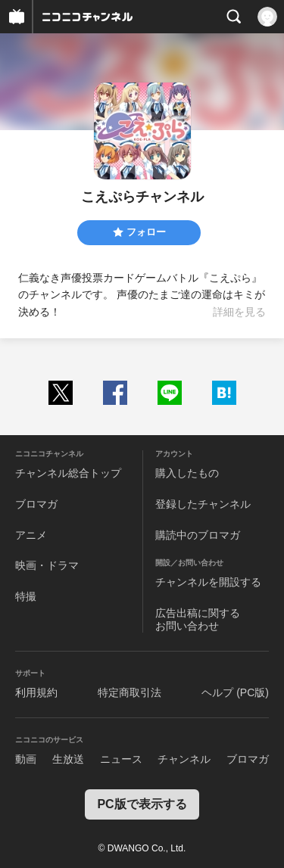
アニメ (31, 535)
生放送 (68, 759)
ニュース (121, 759)
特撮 (26, 596)
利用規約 (36, 692)
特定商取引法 (130, 692)
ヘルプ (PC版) (235, 692)
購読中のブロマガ (198, 535)
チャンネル (184, 759)
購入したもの (187, 473)
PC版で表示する (142, 804)
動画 (26, 759)
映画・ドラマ (47, 565)
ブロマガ (36, 504)
